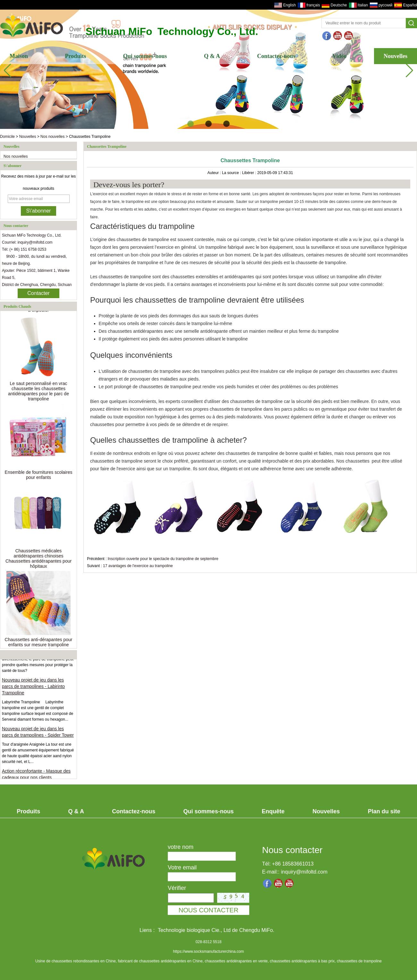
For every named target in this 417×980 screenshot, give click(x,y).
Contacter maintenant (38, 294)
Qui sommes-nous (145, 56)
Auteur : (215, 173)
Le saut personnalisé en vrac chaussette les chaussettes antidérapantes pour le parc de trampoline (38, 392)
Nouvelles (396, 56)
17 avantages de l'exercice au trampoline (138, 566)
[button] (191, 124)
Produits (76, 56)
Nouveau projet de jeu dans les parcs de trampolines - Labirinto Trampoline (33, 688)
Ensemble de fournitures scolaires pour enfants (39, 476)
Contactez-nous (276, 56)
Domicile (7, 137)
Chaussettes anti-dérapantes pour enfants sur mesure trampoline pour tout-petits (39, 646)
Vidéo (339, 56)
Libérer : (250, 173)
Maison (19, 56)
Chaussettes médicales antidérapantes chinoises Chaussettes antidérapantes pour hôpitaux (38, 560)
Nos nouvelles (52, 137)
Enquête (273, 811)
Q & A (212, 56)
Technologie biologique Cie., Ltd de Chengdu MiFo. (216, 930)
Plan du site (384, 811)
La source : (232, 173)
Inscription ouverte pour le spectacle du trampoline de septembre (163, 559)
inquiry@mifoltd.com (304, 872)
